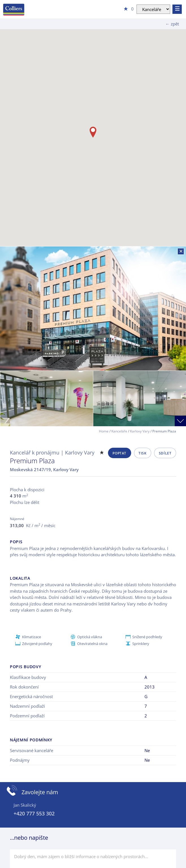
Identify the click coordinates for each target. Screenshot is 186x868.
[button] (93, 132)
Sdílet (165, 453)
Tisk (142, 453)
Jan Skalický (25, 805)
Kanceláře (119, 431)
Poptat (119, 453)
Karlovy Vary (140, 431)
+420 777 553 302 (34, 813)
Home (104, 431)
